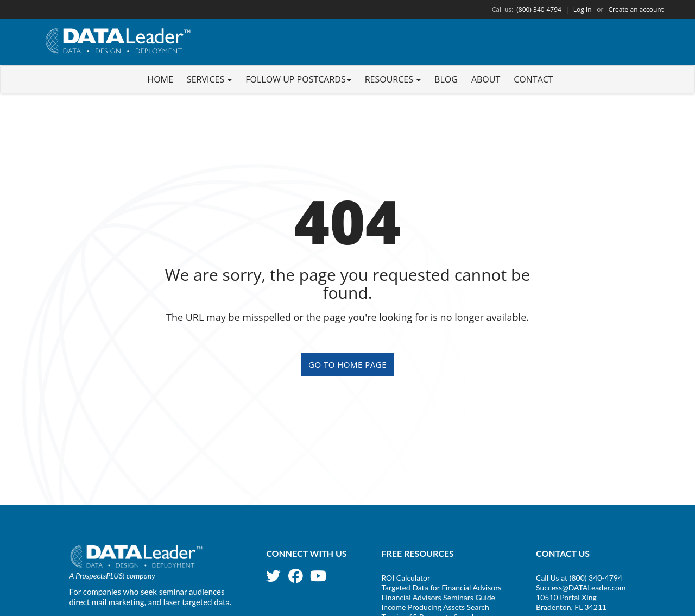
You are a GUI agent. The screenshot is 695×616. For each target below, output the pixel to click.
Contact (533, 79)
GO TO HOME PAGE (347, 364)
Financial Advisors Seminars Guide (438, 597)
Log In (583, 10)
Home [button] (160, 79)
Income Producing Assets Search (435, 607)
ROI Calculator (406, 578)
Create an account (636, 10)
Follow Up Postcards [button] (298, 79)
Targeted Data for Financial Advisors (441, 587)
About (486, 79)
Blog (446, 79)
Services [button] (209, 79)
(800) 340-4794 (539, 10)
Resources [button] (393, 79)
